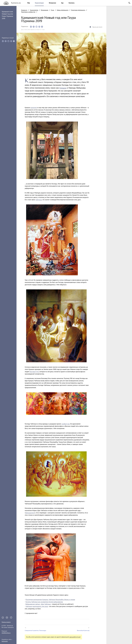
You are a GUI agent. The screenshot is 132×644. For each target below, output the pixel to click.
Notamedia (5, 641)
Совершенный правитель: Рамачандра (35, 630)
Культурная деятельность (78, 10)
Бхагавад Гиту (34, 372)
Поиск (129, 3)
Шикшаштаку (30, 513)
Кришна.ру (24, 10)
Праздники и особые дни (28, 12)
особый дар (66, 424)
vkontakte (11, 618)
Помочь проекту (6, 622)
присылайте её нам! (75, 637)
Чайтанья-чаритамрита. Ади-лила (37, 606)
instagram (3, 618)
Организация (45, 10)
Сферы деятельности (63, 10)
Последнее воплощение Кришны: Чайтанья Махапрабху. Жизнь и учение (50, 600)
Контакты (72, 3)
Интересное (53, 3)
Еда (62, 3)
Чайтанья (39, 200)
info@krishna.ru (6, 633)
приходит (34, 108)
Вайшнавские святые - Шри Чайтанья (38, 604)
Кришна (63, 88)
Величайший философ (83, 630)
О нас (52, 10)
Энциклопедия (39, 3)
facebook (7, 618)
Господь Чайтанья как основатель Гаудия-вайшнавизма (44, 602)
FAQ (28, 3)
